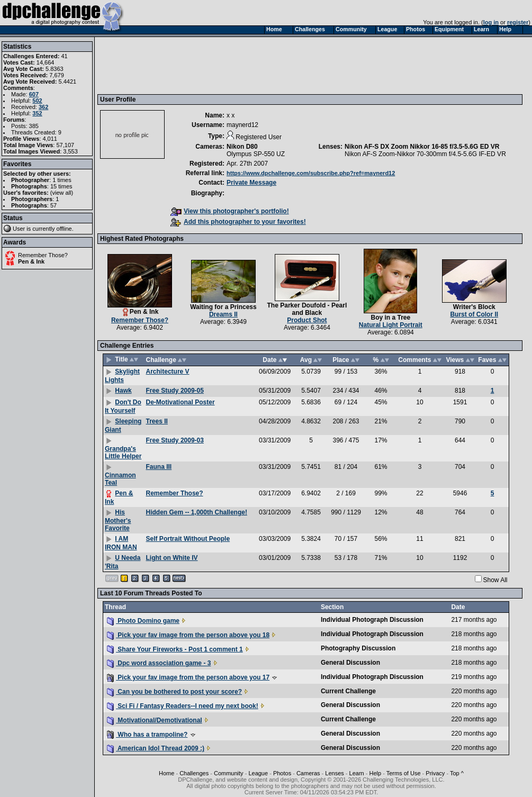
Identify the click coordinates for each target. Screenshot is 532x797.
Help (376, 773)
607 (34, 94)
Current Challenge (348, 691)
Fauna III (159, 467)
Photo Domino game (143, 621)
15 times (61, 186)
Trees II (157, 421)
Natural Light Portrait (391, 325)
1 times (62, 180)
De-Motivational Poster (181, 402)
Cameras (308, 773)
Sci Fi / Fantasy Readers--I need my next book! (183, 706)
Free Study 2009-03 (175, 440)
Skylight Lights (122, 376)
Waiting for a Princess (223, 307)
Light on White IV (172, 558)
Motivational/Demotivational (155, 720)
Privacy (435, 773)
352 (37, 113)
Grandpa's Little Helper (123, 452)
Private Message (251, 183)
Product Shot (307, 320)
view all (62, 193)
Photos (282, 773)
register (518, 22)
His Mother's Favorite (118, 520)
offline (64, 229)
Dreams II (223, 314)
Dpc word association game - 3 (159, 663)
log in (491, 22)
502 (37, 101)
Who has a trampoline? (147, 735)
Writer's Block (474, 307)
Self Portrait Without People (188, 539)
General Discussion (350, 663)
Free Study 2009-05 (175, 391)
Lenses (334, 773)
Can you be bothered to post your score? (174, 692)
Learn (357, 773)
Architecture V (168, 372)
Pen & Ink (31, 261)
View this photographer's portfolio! (230, 211)
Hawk (123, 391)
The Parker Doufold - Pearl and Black (307, 309)
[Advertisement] (293, 65)
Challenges (194, 773)
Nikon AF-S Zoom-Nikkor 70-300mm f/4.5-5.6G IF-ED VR (425, 154)
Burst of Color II (474, 314)
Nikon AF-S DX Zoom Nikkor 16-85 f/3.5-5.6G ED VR (422, 147)
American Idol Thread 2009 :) (156, 748)
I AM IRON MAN (121, 543)
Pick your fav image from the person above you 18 (188, 635)
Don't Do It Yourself (123, 406)
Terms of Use (404, 773)
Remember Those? (43, 255)
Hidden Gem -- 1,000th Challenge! (197, 512)
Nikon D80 (242, 147)
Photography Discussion (358, 648)
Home (166, 773)
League (258, 773)
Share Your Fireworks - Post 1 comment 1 (175, 649)
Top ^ (457, 773)
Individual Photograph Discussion (372, 620)
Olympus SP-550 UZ (256, 154)
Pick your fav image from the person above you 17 (188, 677)
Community (229, 773)
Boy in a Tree (390, 318)
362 (43, 107)
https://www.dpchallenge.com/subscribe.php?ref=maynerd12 (311, 173)
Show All (495, 580)
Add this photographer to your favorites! (238, 222)
